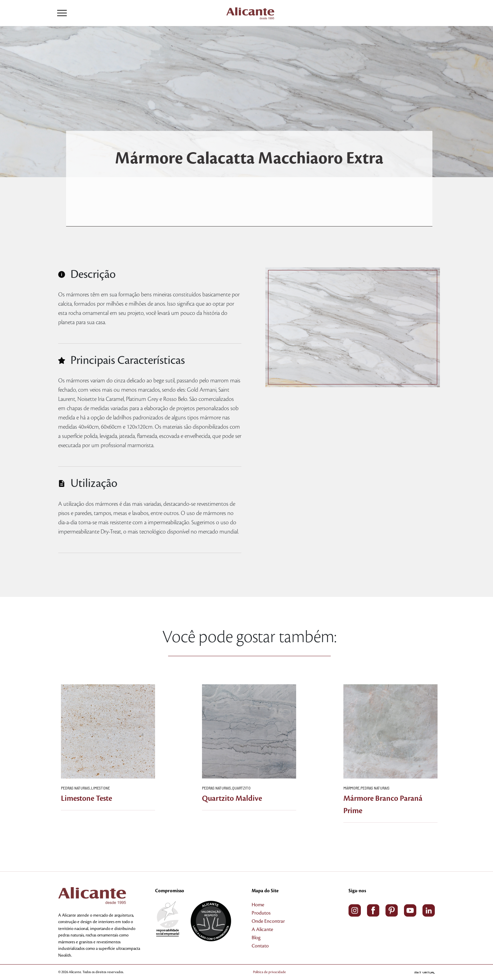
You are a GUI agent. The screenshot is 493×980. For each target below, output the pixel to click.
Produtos (261, 913)
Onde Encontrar (268, 921)
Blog (256, 938)
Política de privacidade (269, 972)
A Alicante (262, 930)
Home (258, 905)
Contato (260, 946)
